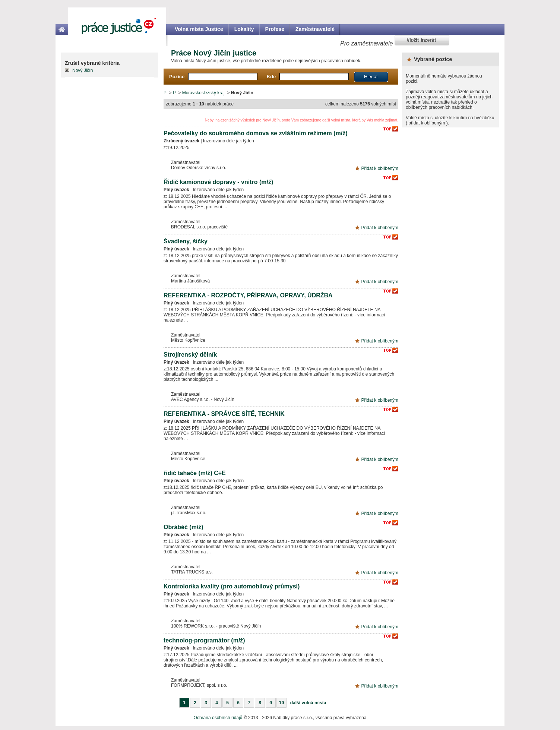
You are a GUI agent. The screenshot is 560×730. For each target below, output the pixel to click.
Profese (275, 29)
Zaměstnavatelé (315, 29)
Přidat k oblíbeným (380, 168)
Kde (271, 77)
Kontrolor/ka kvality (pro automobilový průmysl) (232, 586)
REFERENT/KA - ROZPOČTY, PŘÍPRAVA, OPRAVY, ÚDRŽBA (248, 295)
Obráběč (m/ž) (183, 527)
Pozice (177, 77)
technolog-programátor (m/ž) (204, 640)
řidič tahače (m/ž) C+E (195, 473)
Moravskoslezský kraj (203, 93)
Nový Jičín (83, 70)
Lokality (244, 29)
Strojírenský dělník (190, 355)
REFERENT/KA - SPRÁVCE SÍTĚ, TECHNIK (224, 414)
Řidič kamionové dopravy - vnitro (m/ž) (218, 182)
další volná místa (308, 703)
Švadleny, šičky (186, 241)
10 (281, 703)
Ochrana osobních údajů (218, 718)
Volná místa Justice (199, 29)
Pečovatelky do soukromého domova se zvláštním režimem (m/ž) (256, 133)
